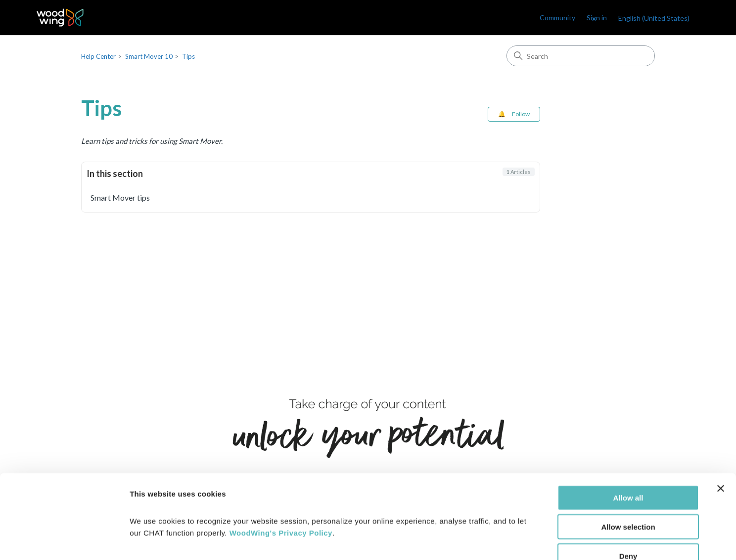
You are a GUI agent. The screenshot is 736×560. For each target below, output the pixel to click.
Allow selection (628, 468)
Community (557, 18)
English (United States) (654, 18)
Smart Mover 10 (149, 56)
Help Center (98, 56)
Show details (519, 540)
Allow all (628, 439)
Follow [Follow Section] (521, 114)
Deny (628, 497)
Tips (188, 56)
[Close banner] (721, 430)
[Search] (581, 56)
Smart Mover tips (120, 197)
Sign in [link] (597, 18)
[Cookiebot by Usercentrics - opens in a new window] (64, 541)
